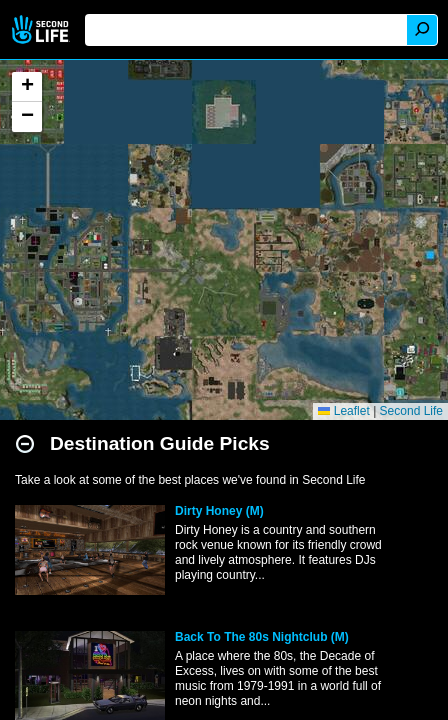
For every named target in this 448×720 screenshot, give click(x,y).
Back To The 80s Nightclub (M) (262, 637)
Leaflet (343, 411)
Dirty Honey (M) (219, 511)
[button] (27, 87)
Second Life (42, 29)
